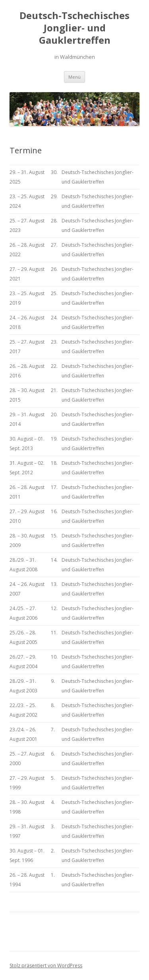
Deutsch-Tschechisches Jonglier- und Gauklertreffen (74, 28)
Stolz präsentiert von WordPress (46, 966)
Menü (74, 77)
